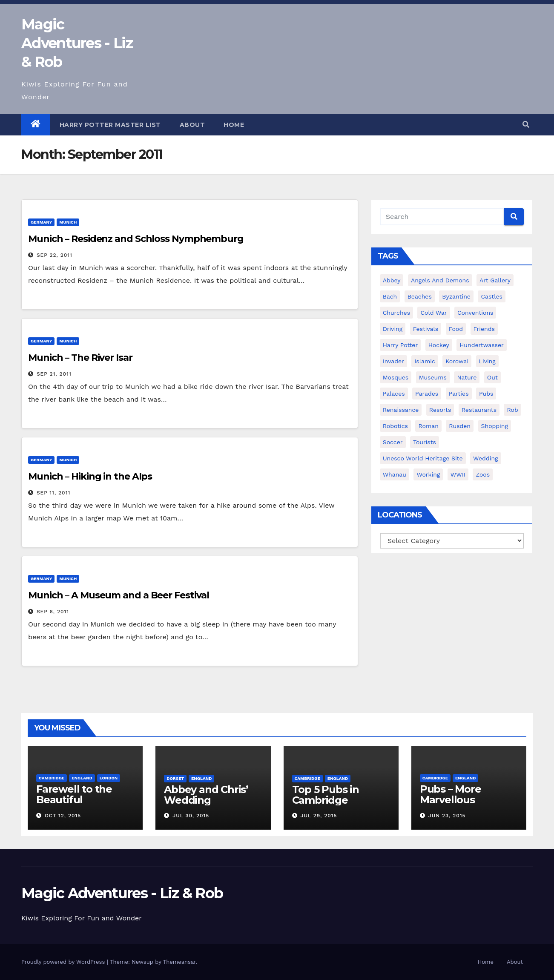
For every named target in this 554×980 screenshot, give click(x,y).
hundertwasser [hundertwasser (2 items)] (482, 345)
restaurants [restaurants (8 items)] (479, 410)
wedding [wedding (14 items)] (485, 458)
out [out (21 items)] (492, 377)
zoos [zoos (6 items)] (483, 474)
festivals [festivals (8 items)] (426, 329)
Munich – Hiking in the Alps (90, 476)
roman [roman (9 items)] (428, 426)
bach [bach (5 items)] (390, 296)
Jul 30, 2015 (191, 816)
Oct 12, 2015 (63, 816)
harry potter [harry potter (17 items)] (400, 345)
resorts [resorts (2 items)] (440, 410)
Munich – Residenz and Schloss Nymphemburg (136, 239)
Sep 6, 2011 (53, 612)
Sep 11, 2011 (53, 493)
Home (234, 125)
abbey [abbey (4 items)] (392, 280)
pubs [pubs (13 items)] (486, 394)
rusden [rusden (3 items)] (460, 426)
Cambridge (52, 778)
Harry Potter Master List (110, 125)
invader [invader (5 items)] (393, 361)
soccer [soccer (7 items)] (393, 442)
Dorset (175, 778)
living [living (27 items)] (487, 361)
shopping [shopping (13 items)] (495, 426)
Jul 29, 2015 (319, 816)
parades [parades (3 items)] (427, 394)
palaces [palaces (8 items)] (394, 394)
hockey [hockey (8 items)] (439, 345)
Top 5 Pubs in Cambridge (326, 795)
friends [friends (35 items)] (484, 329)
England (82, 778)
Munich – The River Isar (80, 358)
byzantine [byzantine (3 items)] (456, 296)
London (109, 778)
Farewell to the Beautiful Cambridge (74, 800)
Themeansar (179, 962)
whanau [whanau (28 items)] (395, 474)
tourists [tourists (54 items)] (425, 442)
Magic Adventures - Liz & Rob (77, 43)
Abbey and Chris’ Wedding (206, 795)
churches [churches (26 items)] (396, 313)
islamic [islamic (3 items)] (425, 361)
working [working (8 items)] (428, 474)
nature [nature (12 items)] (467, 377)
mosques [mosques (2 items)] (396, 377)
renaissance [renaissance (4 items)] (401, 410)
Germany (41, 222)
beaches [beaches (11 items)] (420, 296)
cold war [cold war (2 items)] (433, 313)
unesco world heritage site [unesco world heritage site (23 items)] (423, 458)
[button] (526, 125)
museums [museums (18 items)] (433, 377)
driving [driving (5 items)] (393, 329)
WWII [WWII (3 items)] (458, 474)
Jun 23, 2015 (447, 816)
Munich (68, 222)
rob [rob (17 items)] (512, 410)
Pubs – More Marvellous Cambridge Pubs (462, 800)
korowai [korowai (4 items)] (457, 361)
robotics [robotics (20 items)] (395, 426)
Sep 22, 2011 (55, 255)
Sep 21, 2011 (54, 374)
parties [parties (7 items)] (459, 394)
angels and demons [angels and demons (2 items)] (440, 280)
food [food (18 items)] (456, 329)
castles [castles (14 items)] (492, 296)
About (192, 125)
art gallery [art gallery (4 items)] (495, 280)
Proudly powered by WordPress (64, 962)
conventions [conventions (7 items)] (475, 313)
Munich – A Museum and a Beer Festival (119, 595)
